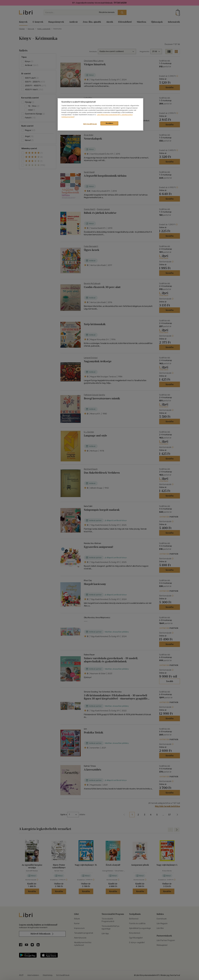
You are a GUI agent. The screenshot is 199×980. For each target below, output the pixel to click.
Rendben (109, 123)
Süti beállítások (90, 124)
